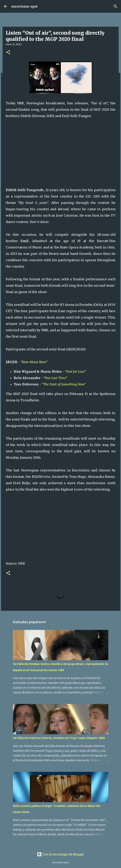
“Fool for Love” (76, 371)
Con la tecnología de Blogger (60, 854)
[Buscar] (115, 6)
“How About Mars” (34, 362)
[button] (8, 52)
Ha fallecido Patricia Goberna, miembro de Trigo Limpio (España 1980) (59, 738)
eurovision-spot (24, 6)
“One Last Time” (56, 378)
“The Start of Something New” (64, 384)
